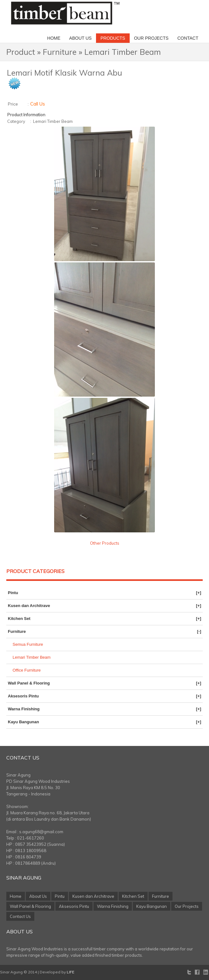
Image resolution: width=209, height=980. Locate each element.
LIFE (71, 972)
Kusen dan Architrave (104, 606)
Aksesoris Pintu (104, 696)
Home (54, 38)
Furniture (60, 52)
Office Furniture (27, 670)
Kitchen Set (104, 619)
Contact (188, 38)
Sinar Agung (24, 878)
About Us (80, 38)
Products (113, 38)
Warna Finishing (104, 709)
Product (21, 52)
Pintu (104, 593)
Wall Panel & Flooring (104, 683)
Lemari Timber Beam (123, 52)
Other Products (105, 543)
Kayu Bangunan (104, 722)
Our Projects (151, 38)
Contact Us (23, 758)
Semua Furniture (28, 644)
